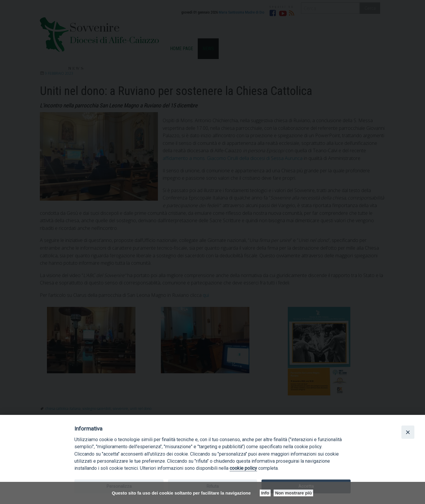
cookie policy (243, 468)
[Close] (408, 432)
